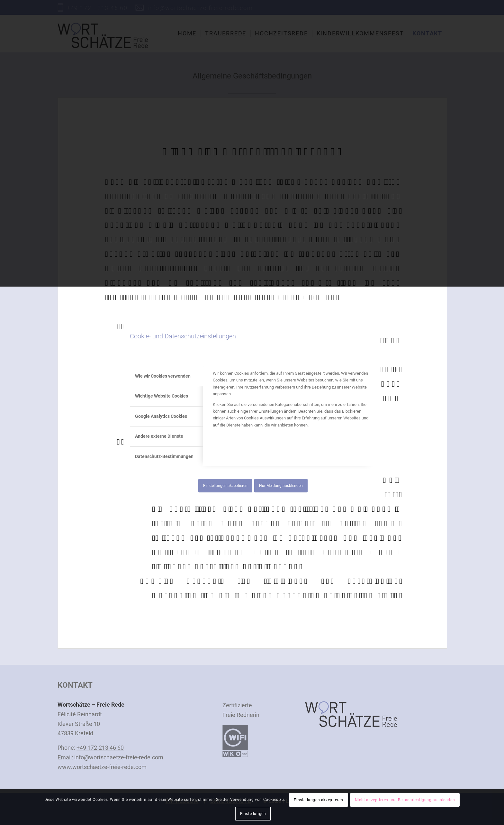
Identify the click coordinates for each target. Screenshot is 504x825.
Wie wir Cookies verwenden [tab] (163, 376)
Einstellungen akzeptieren (225, 486)
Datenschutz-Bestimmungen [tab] (164, 456)
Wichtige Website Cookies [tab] (162, 396)
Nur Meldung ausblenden (281, 486)
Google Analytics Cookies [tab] (161, 416)
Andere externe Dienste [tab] (159, 436)
